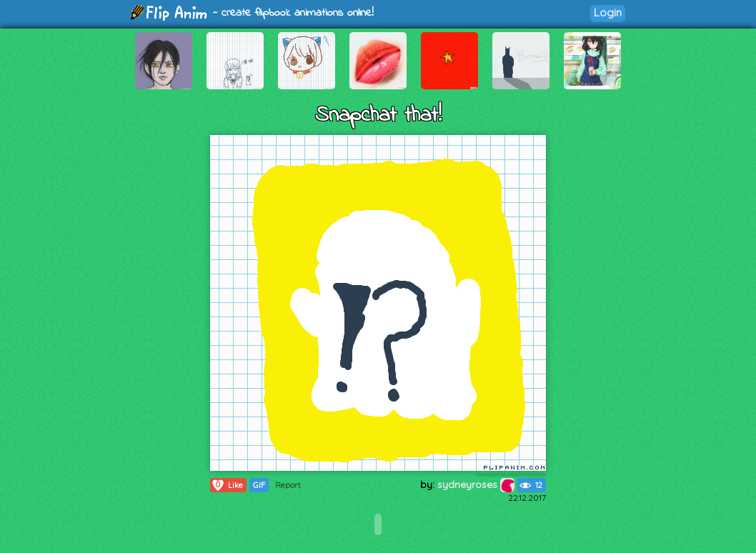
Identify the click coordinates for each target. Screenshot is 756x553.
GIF (259, 485)
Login (608, 13)
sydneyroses (476, 484)
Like (227, 485)
